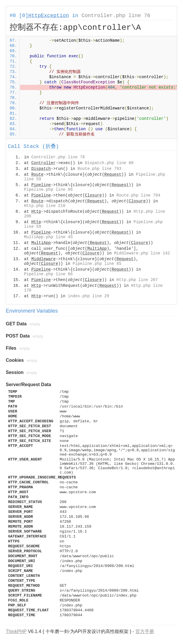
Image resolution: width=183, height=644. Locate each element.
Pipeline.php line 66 (48, 190)
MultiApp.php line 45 (48, 237)
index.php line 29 (88, 296)
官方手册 (145, 631)
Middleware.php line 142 (142, 253)
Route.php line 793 (99, 169)
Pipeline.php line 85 (97, 264)
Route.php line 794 (138, 195)
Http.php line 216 (45, 206)
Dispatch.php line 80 (109, 163)
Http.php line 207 (137, 280)
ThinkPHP (16, 631)
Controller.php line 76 (116, 16)
